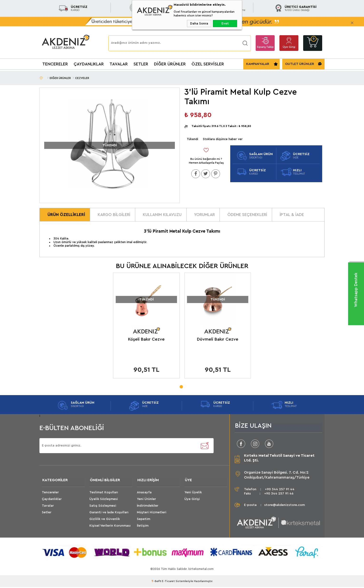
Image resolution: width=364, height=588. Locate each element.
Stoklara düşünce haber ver (223, 139)
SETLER (141, 64)
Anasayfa (144, 494)
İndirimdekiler (148, 507)
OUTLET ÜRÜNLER (300, 64)
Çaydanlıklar (52, 500)
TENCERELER (55, 64)
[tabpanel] (146, 328)
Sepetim (144, 520)
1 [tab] (181, 386)
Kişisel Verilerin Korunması (110, 527)
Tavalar (48, 507)
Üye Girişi (289, 47)
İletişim (143, 527)
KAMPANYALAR (258, 64)
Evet (225, 24)
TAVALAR (119, 64)
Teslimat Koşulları (104, 494)
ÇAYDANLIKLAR (89, 64)
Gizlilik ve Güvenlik (105, 520)
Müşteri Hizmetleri (152, 514)
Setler (47, 514)
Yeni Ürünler (146, 500)
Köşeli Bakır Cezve (146, 340)
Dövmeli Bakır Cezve (218, 340)
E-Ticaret (168, 582)
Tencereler (50, 494)
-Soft (157, 582)
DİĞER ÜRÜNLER (170, 64)
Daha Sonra (199, 24)
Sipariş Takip (265, 47)
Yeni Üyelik (193, 494)
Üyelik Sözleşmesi (104, 500)
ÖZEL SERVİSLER (208, 64)
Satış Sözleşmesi (103, 507)
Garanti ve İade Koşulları (109, 514)
